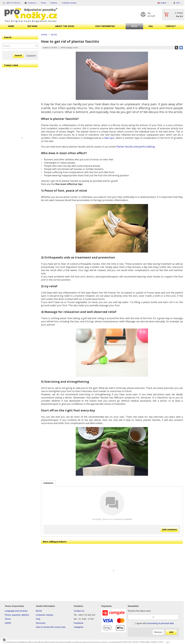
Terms (8, 619)
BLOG (39, 611)
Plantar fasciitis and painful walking (136, 147)
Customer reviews (45, 615)
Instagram (79, 627)
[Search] (36, 46)
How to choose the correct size (51, 627)
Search (18, 55)
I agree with (153, 623)
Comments (48, 483)
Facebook (79, 623)
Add (171, 632)
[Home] (31, 14)
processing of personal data (160, 623)
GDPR (8, 623)
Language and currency (16, 611)
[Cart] (173, 14)
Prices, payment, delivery (17, 615)
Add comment (170, 529)
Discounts (41, 623)
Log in (168, 642)
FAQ (38, 619)
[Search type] (31, 56)
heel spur (109, 138)
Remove (158, 632)
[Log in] (149, 14)
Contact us (79, 611)
